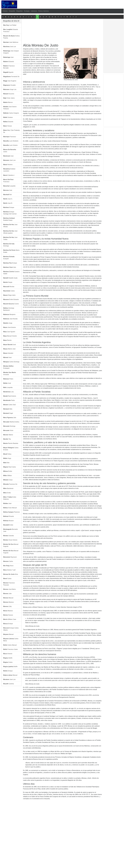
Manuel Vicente (10, 336)
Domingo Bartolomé (9, 309)
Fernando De (11, 77)
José (8, 190)
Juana (10, 151)
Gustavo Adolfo (11, 273)
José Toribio (10, 238)
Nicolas (9, 287)
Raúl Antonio (10, 396)
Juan (8, 57)
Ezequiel (9, 258)
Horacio (8, 615)
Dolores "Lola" (10, 570)
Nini (7, 195)
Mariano (8, 602)
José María (9, 589)
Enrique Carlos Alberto (11, 629)
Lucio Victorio (10, 145)
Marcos (8, 102)
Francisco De (10, 484)
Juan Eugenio (10, 81)
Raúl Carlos (10, 467)
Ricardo (9, 516)
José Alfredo (10, 226)
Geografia (12, 11)
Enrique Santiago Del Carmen (10, 213)
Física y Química (43, 11)
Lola (8, 392)
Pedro (8, 379)
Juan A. (8, 199)
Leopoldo (9, 186)
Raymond (10, 557)
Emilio (8, 471)
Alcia (11, 574)
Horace (8, 126)
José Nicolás (10, 319)
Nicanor (8, 521)
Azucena (9, 94)
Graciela (8, 536)
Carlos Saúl (9, 405)
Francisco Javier (10, 649)
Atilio (8, 409)
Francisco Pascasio (9, 584)
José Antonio (9, 327)
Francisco (10, 137)
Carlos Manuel (10, 645)
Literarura (34, 11)
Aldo (6, 463)
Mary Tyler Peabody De (11, 131)
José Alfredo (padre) (10, 232)
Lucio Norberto (11, 141)
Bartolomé (8, 488)
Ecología (27, 11)
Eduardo (9, 62)
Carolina (9, 684)
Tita (7, 439)
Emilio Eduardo (11, 299)
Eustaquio (8, 367)
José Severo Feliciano (10, 108)
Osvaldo (9, 85)
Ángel (8, 413)
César (8, 480)
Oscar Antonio (10, 540)
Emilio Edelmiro (10, 498)
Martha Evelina (11, 422)
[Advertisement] (63, 4)
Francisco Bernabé (9, 67)
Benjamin (9, 314)
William (8, 476)
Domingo (9, 245)
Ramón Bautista (11, 443)
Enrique (9, 207)
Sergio (8, 282)
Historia (5, 11)
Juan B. (8, 203)
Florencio (11, 512)
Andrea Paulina (11, 37)
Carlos (9, 291)
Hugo (7, 458)
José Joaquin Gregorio (11, 52)
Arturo (8, 566)
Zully (7, 606)
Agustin (8, 72)
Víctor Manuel (10, 508)
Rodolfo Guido (10, 278)
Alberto (8, 435)
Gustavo (8, 117)
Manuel (8, 598)
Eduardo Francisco (11, 30)
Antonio (8, 654)
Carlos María (11, 640)
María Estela (11, 251)
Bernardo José (10, 530)
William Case (10, 619)
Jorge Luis (10, 89)
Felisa (7, 454)
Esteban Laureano (9, 170)
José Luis (10, 47)
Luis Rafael (10, 25)
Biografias (20, 11)
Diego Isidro (9, 295)
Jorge (8, 323)
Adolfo (8, 658)
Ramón (7, 340)
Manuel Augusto (11, 545)
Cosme (11, 304)
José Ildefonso (11, 42)
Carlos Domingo (11, 362)
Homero (8, 165)
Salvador (8, 353)
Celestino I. (9, 175)
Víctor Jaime (9, 98)
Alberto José (9, 349)
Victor (8, 430)
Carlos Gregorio (11, 113)
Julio (10, 267)
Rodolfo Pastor (9, 219)
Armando (10, 374)
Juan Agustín (9, 332)
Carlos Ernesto (11, 449)
